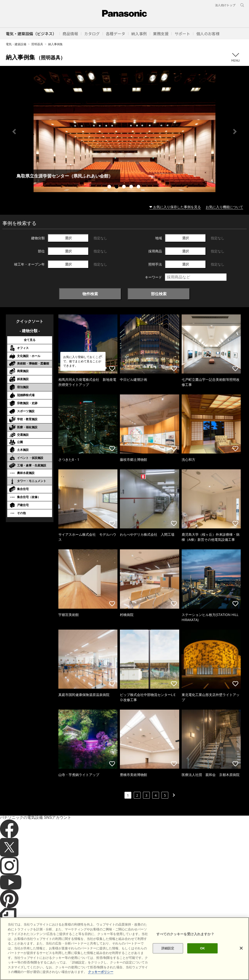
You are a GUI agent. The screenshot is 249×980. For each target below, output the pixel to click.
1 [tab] (110, 187)
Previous (14, 132)
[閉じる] (241, 948)
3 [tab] (124, 187)
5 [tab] (139, 187)
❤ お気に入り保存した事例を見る (175, 207)
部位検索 (159, 294)
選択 (68, 238)
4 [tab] (132, 187)
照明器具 (37, 44)
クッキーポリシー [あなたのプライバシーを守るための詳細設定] (101, 972)
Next (235, 132)
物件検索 (90, 294)
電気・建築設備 (16, 44)
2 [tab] (117, 187)
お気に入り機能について (224, 207)
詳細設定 (168, 948)
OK (203, 948)
